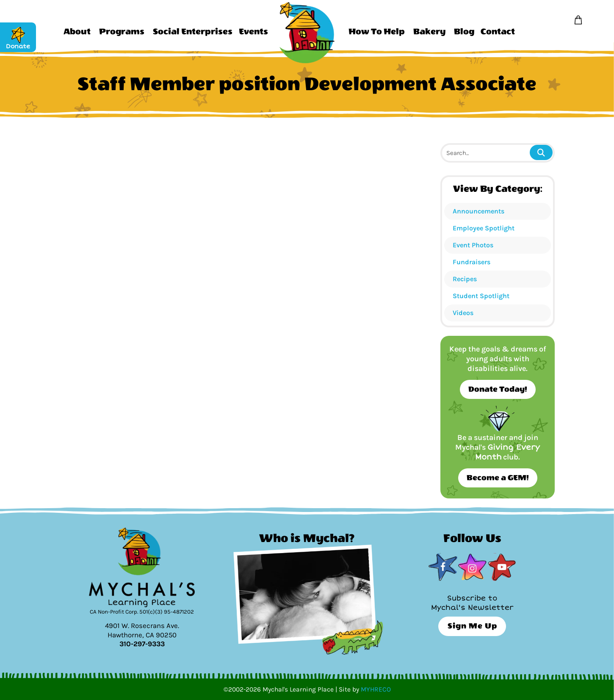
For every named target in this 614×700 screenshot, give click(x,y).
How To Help (377, 32)
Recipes (465, 279)
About (77, 32)
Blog (464, 32)
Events (253, 32)
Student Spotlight (481, 296)
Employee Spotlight (484, 228)
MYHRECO (376, 689)
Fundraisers (472, 262)
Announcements (478, 211)
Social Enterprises (193, 32)
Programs (122, 32)
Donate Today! (498, 389)
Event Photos (473, 245)
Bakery (429, 32)
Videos (463, 313)
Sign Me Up (472, 626)
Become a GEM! (498, 478)
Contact (498, 32)
